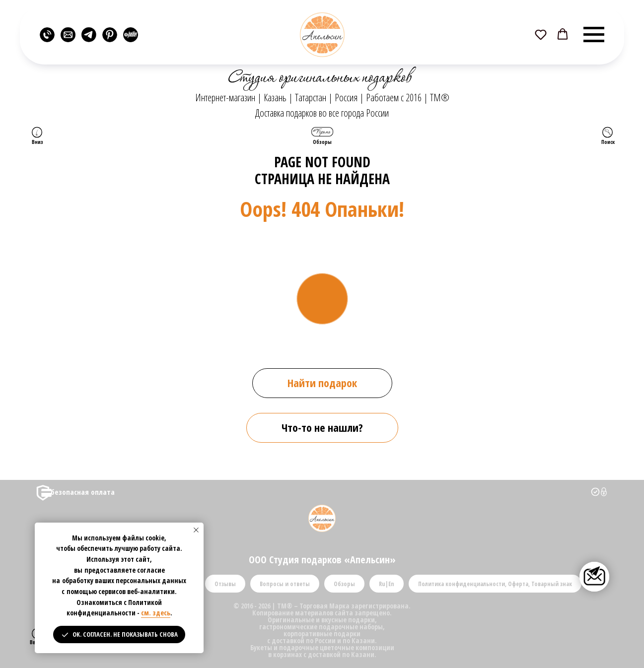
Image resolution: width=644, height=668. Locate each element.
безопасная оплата (83, 492)
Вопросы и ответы (285, 584)
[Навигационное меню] (594, 35)
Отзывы (225, 584)
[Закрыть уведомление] (196, 530)
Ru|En (387, 584)
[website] (47, 35)
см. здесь (156, 613)
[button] (541, 34)
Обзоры (344, 584)
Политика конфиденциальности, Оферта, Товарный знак (495, 584)
